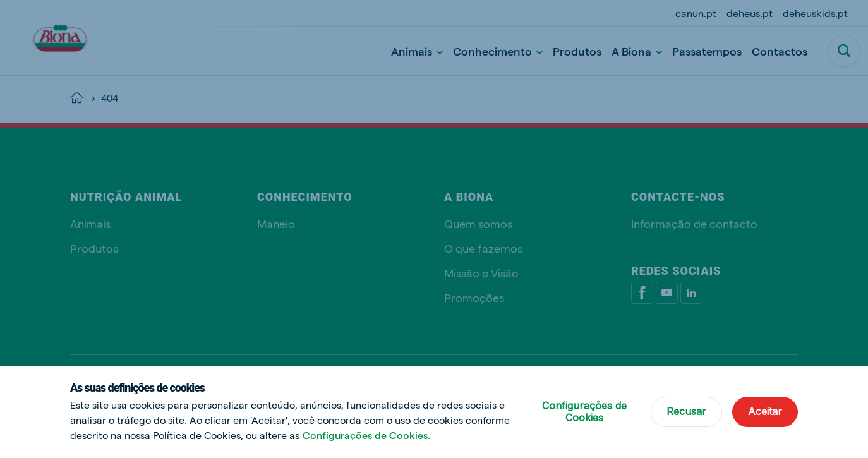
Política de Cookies (197, 435)
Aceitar (765, 411)
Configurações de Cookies (584, 412)
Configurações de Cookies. (366, 435)
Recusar (686, 411)
